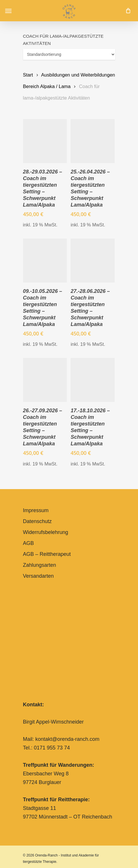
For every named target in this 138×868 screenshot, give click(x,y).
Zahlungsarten (40, 565)
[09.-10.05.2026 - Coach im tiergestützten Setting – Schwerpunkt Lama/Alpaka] (45, 261)
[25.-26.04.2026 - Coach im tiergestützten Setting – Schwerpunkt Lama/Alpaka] (93, 141)
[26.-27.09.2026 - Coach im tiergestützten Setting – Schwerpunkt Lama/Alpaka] (45, 380)
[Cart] (126, 11)
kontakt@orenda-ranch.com (67, 739)
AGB (29, 543)
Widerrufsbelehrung (46, 532)
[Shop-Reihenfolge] (69, 54)
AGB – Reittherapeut (47, 554)
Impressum (36, 510)
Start (28, 75)
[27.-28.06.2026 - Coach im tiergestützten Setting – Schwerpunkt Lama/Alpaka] (93, 261)
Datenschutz (37, 521)
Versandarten (38, 576)
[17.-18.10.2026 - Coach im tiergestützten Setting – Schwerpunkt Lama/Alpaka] (93, 380)
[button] (8, 11)
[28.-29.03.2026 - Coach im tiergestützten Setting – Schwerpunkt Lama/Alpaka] (45, 141)
